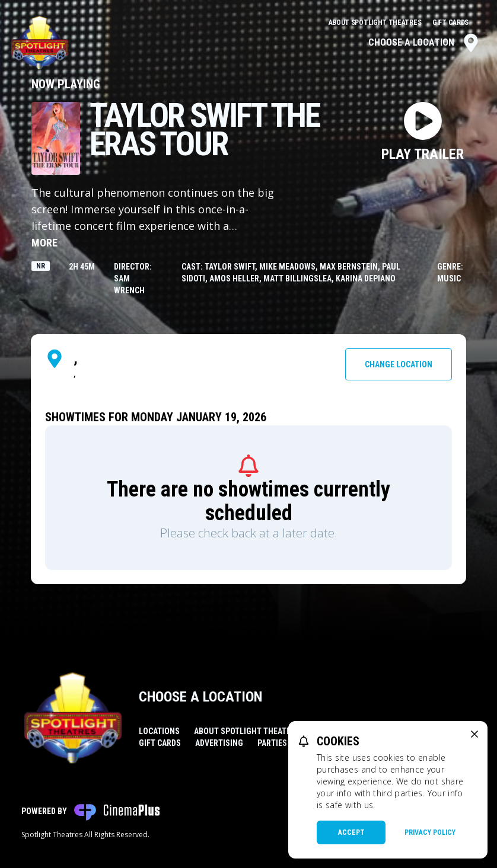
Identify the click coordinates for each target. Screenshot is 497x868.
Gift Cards (450, 23)
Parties (272, 743)
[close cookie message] (474, 734)
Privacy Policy (430, 832)
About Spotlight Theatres (376, 23)
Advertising (219, 743)
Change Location (399, 364)
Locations (159, 731)
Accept (351, 832)
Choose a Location (424, 43)
